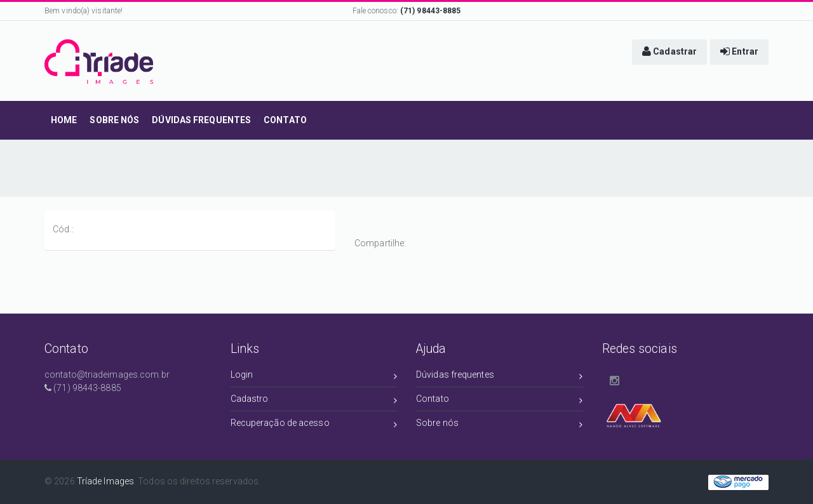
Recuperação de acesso (314, 425)
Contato (500, 401)
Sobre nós (500, 425)
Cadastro (314, 401)
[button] (669, 52)
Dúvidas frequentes (500, 377)
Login (314, 377)
